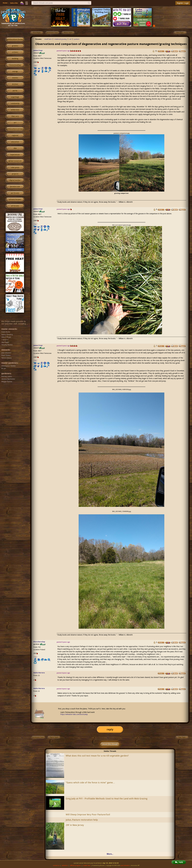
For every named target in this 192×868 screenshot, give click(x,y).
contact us (56, 865)
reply (110, 729)
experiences (15, 155)
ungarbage (15, 97)
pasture (77, 39)
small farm (48, 39)
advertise (65, 865)
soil (70, 39)
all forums (15, 206)
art (15, 123)
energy (15, 71)
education (15, 142)
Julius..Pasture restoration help (82, 820)
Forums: (39, 39)
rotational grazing (60, 39)
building (15, 59)
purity (15, 91)
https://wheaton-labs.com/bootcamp (74, 714)
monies (15, 78)
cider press (15, 168)
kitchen (15, 84)
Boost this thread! (110, 744)
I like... (36, 66)
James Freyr (38, 50)
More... (110, 854)
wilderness (15, 110)
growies (15, 46)
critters (15, 52)
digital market (15, 180)
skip (15, 148)
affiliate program (75, 865)
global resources (15, 161)
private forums (15, 200)
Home (5, 3)
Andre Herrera (39, 673)
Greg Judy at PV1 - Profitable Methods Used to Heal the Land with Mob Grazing (107, 799)
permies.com (15, 187)
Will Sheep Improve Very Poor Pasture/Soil (88, 815)
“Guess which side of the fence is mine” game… (90, 783)
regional (15, 135)
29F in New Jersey (75, 825)
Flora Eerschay (39, 642)
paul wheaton (125, 865)
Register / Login (183, 3)
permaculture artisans (15, 129)
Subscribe (14, 3)
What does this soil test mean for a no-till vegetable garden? (97, 756)
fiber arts (15, 116)
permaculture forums (15, 39)
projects (15, 174)
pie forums (15, 193)
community (15, 103)
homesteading (15, 65)
